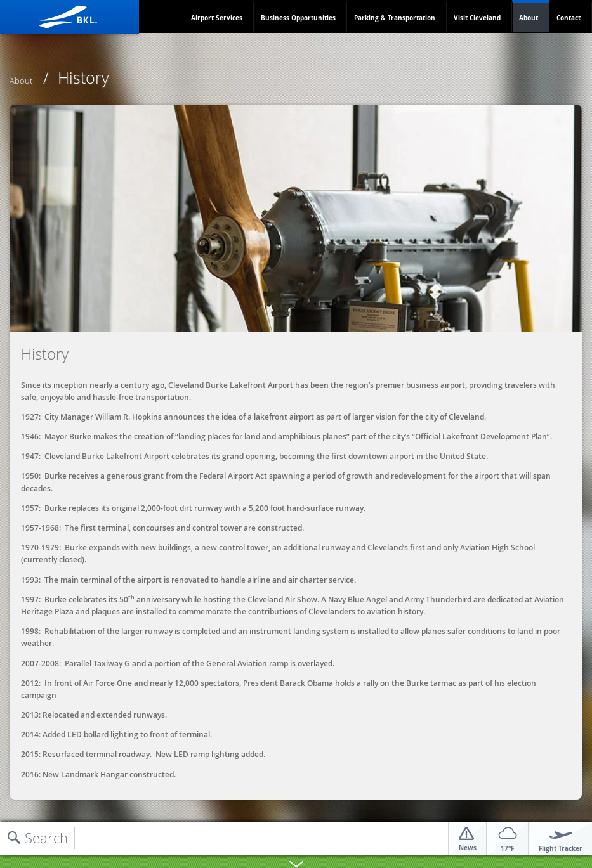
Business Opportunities (298, 18)
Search (46, 838)
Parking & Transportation (395, 18)
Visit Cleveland (477, 18)
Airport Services (217, 18)
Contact (569, 18)
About (529, 18)
